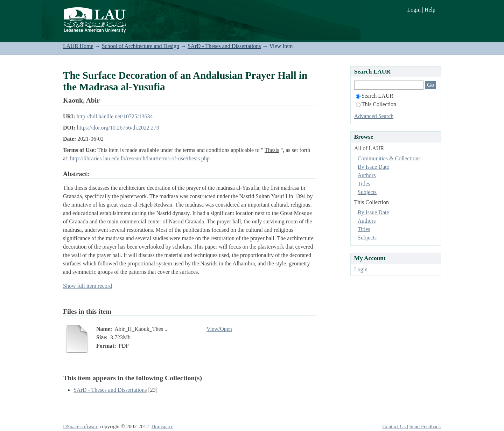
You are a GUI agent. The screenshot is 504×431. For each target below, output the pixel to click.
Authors (367, 175)
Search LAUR (375, 96)
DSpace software (81, 426)
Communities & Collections (389, 158)
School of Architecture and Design (141, 46)
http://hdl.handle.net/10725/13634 (115, 116)
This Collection (376, 104)
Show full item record (87, 286)
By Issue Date (373, 167)
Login (414, 10)
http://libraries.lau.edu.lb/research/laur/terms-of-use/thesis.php (140, 158)
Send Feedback (425, 426)
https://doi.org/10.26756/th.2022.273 (118, 128)
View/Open (219, 329)
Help (430, 10)
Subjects (367, 192)
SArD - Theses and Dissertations (224, 46)
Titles (364, 184)
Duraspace (163, 426)
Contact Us (395, 426)
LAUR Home (78, 46)
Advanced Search (374, 116)
